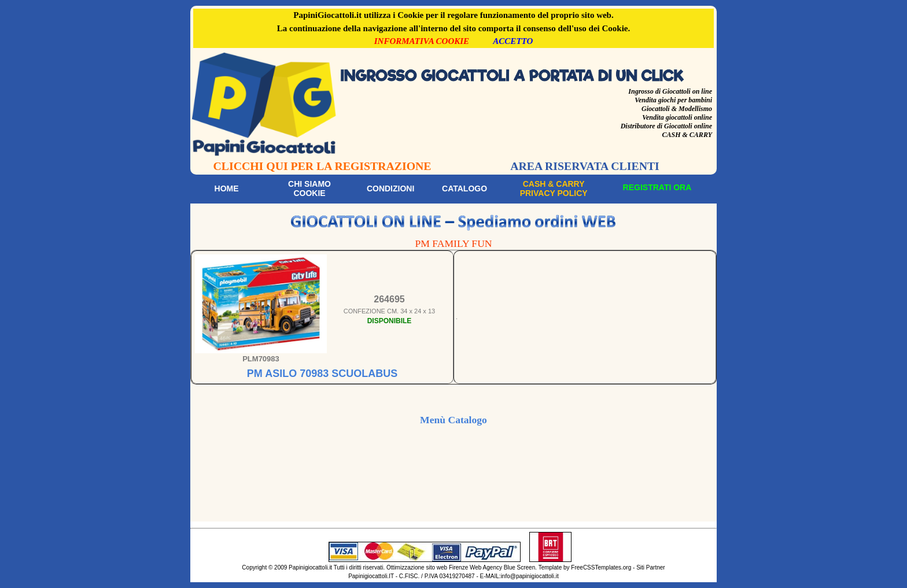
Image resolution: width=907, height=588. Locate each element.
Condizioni (390, 188)
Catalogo (464, 188)
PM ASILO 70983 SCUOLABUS (322, 373)
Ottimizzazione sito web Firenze (427, 567)
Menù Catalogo (454, 420)
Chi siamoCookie (309, 188)
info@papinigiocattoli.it (530, 576)
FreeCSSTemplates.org (601, 567)
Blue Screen (519, 567)
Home (227, 188)
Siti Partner (650, 567)
